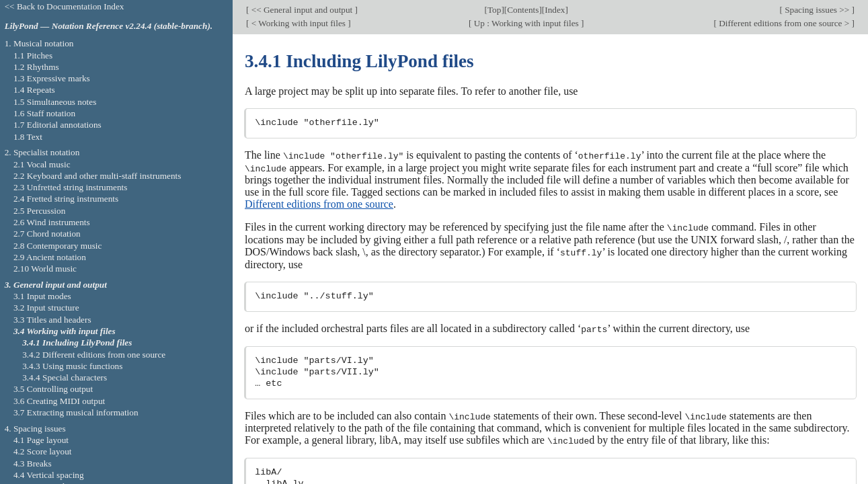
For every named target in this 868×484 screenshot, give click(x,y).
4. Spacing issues (35, 429)
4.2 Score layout (43, 451)
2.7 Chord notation (47, 234)
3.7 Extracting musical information (76, 412)
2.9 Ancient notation (50, 257)
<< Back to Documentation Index (65, 6)
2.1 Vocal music (42, 164)
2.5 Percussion (39, 211)
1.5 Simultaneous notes (55, 102)
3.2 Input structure (46, 308)
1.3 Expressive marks (52, 78)
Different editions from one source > (784, 23)
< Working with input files (298, 23)
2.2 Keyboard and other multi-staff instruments (97, 176)
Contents (523, 10)
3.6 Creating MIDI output (59, 401)
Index (555, 10)
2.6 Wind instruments (52, 222)
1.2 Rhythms (36, 67)
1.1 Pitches (33, 55)
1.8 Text (28, 137)
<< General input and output (302, 10)
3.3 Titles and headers (52, 320)
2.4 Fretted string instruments (66, 199)
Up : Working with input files (526, 23)
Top (494, 10)
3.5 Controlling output (53, 389)
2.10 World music (45, 269)
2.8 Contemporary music (58, 246)
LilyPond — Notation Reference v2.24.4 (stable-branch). (109, 26)
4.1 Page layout (41, 440)
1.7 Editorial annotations (57, 125)
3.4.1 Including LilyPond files (77, 342)
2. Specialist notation (42, 152)
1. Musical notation (39, 43)
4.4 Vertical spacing (49, 475)
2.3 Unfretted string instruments (70, 187)
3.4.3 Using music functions (72, 366)
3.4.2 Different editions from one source (94, 355)
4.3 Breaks (33, 463)
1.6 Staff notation (44, 113)
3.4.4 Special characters (65, 377)
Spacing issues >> (817, 10)
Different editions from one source (319, 203)
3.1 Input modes (42, 296)
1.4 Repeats (34, 90)
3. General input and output (56, 285)
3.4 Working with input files (65, 331)
